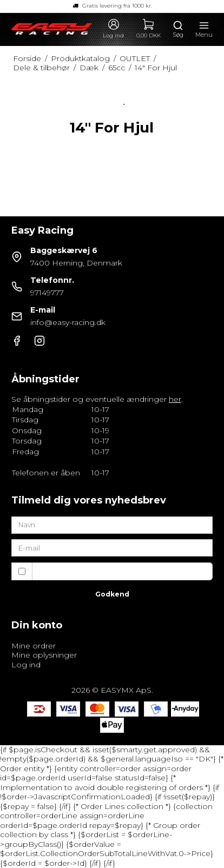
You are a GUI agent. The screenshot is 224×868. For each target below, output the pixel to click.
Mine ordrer (34, 646)
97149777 (47, 293)
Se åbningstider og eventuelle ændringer (96, 399)
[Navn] (112, 525)
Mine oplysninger (44, 655)
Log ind (26, 665)
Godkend (112, 594)
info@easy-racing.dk (68, 322)
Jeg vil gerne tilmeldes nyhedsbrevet (113, 571)
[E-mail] (112, 547)
